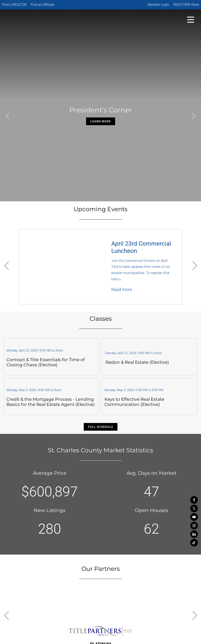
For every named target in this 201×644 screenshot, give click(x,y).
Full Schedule (101, 427)
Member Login (158, 5)
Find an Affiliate (43, 5)
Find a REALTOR (14, 5)
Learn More (101, 121)
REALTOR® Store (186, 5)
